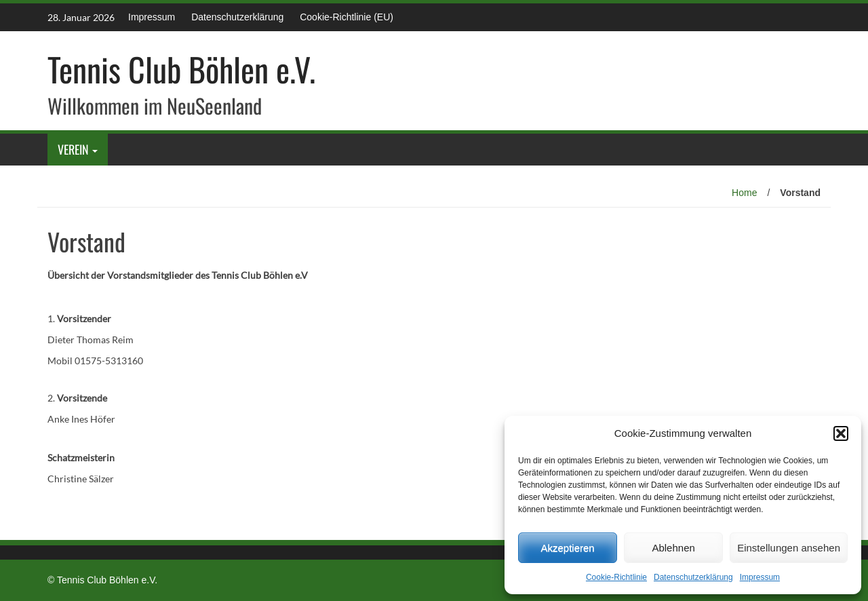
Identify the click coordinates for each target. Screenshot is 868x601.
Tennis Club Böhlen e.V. (181, 69)
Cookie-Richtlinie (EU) (347, 17)
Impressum (760, 577)
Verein (73, 149)
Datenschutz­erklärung (693, 577)
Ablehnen (673, 548)
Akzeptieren (567, 548)
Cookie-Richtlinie (616, 577)
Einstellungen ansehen (789, 548)
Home (744, 193)
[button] (841, 433)
